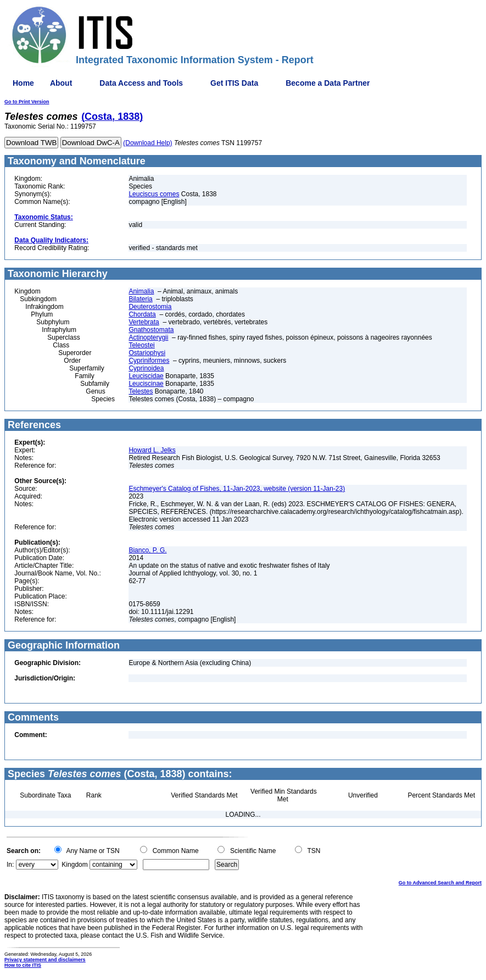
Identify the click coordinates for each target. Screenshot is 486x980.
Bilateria (140, 299)
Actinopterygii (148, 337)
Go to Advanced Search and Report (440, 883)
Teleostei (141, 345)
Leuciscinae (146, 384)
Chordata (142, 314)
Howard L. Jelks (152, 450)
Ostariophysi (147, 353)
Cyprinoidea (146, 368)
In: (10, 865)
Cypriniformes (149, 361)
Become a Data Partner (328, 83)
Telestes (141, 391)
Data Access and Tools (141, 83)
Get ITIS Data (234, 83)
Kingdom (74, 865)
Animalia (141, 291)
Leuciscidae (146, 376)
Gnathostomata (151, 330)
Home (23, 83)
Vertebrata (144, 322)
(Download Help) (147, 143)
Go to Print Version (27, 102)
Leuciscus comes (154, 194)
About (61, 83)
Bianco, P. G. (147, 550)
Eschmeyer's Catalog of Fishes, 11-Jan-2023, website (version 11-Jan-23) (237, 489)
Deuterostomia (150, 307)
